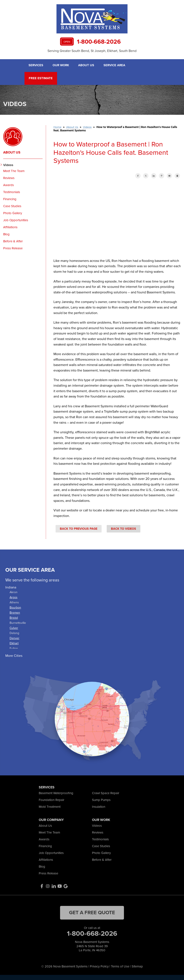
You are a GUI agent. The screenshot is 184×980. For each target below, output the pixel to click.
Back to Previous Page (79, 528)
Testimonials (12, 192)
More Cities (14, 655)
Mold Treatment (50, 806)
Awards (9, 185)
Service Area (115, 66)
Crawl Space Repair (106, 793)
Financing (10, 199)
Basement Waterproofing (56, 793)
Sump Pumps (101, 799)
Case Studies (12, 206)
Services (36, 66)
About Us (87, 66)
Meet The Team (14, 171)
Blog (6, 234)
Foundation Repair (52, 799)
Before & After (13, 241)
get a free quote (92, 912)
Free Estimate (40, 78)
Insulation (99, 806)
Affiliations (10, 227)
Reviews (9, 178)
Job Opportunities (16, 220)
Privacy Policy (99, 966)
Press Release (13, 248)
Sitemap (137, 966)
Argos (14, 597)
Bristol (14, 617)
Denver (14, 638)
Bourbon (15, 607)
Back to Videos (124, 528)
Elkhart (14, 643)
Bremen (15, 612)
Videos (8, 165)
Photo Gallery (13, 213)
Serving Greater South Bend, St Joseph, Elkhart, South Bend (92, 51)
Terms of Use (120, 966)
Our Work (61, 66)
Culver (14, 628)
